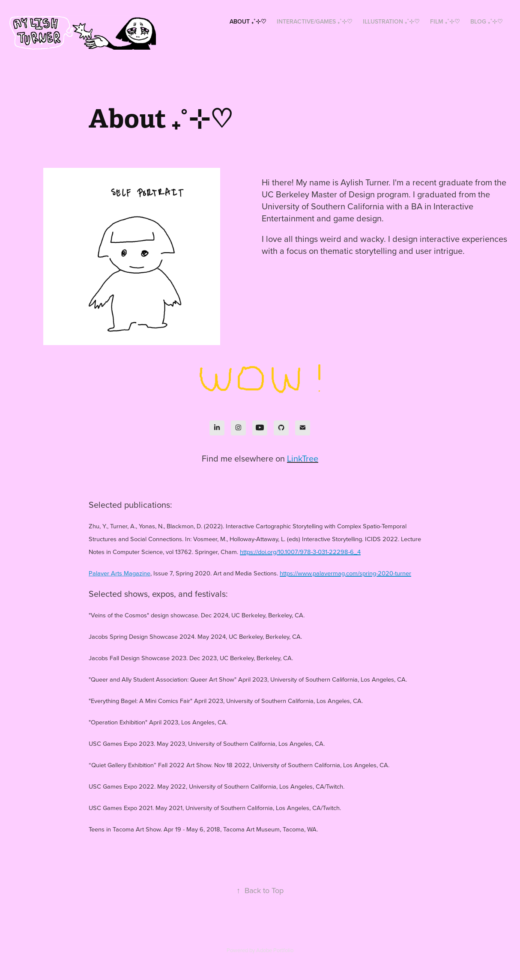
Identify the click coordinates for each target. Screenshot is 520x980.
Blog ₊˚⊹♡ (487, 21)
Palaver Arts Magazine (120, 573)
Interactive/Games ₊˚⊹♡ (315, 21)
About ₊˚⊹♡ (248, 21)
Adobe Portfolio (275, 950)
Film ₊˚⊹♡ (445, 21)
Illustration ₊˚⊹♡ (391, 21)
